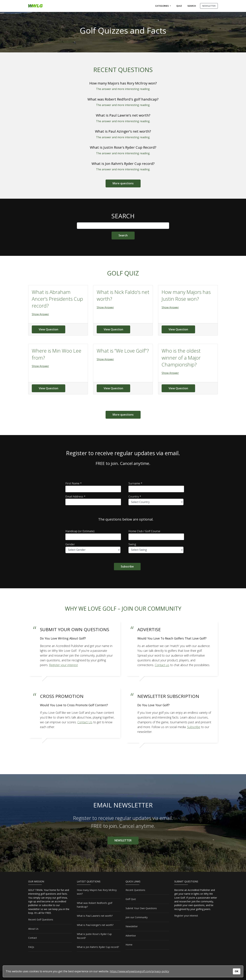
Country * (156, 500)
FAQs (31, 947)
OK (237, 971)
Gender (93, 548)
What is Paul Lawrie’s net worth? (123, 115)
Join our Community (137, 917)
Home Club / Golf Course (156, 535)
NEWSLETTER (209, 6)
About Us (33, 929)
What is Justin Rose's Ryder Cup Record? (123, 147)
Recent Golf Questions (41, 919)
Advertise (131, 936)
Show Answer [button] (40, 314)
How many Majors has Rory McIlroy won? (123, 83)
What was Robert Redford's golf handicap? (123, 99)
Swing (156, 548)
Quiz (179, 6)
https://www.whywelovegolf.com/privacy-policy (139, 971)
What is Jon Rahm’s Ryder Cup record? (123, 164)
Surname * (156, 487)
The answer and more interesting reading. (123, 89)
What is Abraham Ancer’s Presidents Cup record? (57, 299)
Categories (162, 6)
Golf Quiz (131, 899)
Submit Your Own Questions (141, 908)
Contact (33, 938)
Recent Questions (135, 890)
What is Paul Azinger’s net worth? (123, 131)
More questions (123, 183)
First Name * (93, 487)
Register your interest (186, 916)
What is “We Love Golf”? (123, 351)
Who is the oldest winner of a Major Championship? (181, 358)
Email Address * (93, 500)
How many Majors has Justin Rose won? (186, 295)
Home (129, 945)
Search (192, 6)
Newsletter (132, 926)
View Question (49, 329)
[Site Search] (123, 236)
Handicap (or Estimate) (93, 535)
